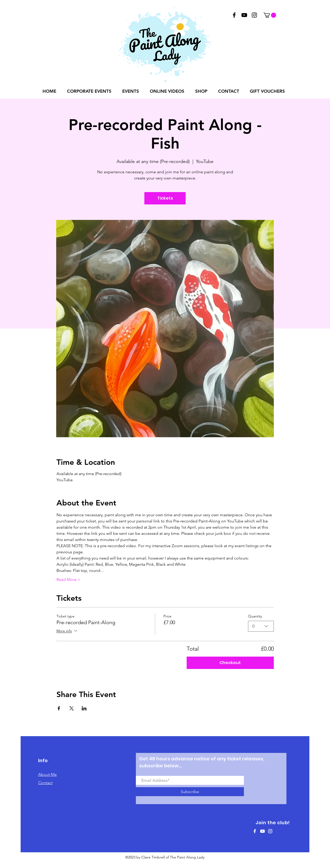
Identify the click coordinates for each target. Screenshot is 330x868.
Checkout (230, 663)
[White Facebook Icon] (255, 831)
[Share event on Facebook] (59, 708)
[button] (270, 15)
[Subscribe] (190, 792)
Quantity (255, 616)
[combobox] (261, 626)
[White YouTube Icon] (262, 831)
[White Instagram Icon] (270, 831)
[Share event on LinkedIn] (84, 708)
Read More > (68, 579)
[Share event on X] (72, 708)
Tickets (165, 198)
